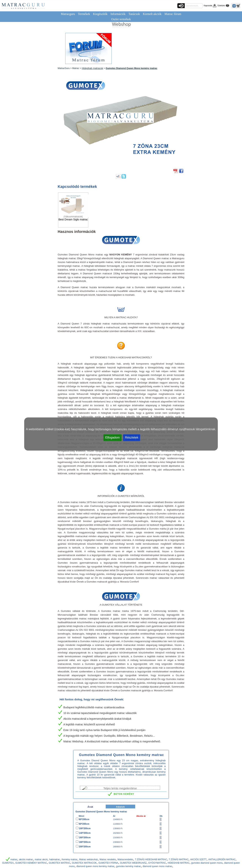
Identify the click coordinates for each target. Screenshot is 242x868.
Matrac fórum (173, 14)
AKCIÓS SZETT (198, 859)
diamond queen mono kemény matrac (95, 866)
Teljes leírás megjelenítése (120, 788)
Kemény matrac (70, 859)
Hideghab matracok (92, 68)
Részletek (132, 437)
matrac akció (41, 859)
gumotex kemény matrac (128, 866)
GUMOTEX (8, 863)
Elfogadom (113, 437)
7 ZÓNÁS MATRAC (179, 859)
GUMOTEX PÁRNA (108, 863)
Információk (118, 14)
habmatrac (55, 859)
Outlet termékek (121, 19)
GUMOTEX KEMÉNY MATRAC (31, 863)
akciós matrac (26, 859)
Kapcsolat (208, 6)
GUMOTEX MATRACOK (84, 863)
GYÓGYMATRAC (157, 863)
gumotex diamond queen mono (207, 863)
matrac (14, 859)
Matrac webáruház (89, 859)
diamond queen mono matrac (157, 866)
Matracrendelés (125, 859)
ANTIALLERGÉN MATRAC (222, 859)
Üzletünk (221, 6)
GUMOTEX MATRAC (60, 863)
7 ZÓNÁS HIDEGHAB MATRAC (151, 859)
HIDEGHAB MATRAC (179, 863)
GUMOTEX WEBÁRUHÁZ (133, 863)
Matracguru (68, 14)
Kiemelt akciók (152, 14)
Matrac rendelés (108, 859)
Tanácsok (134, 14)
